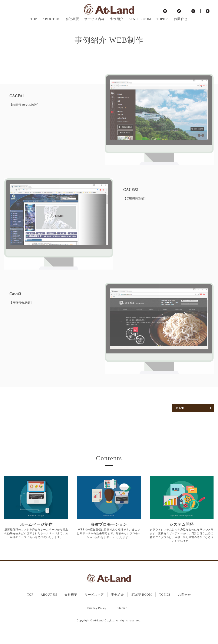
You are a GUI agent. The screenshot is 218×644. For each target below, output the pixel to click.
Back (180, 423)
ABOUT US (51, 25)
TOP (34, 25)
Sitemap (122, 623)
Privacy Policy (97, 623)
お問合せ (181, 25)
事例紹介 (117, 25)
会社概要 (72, 25)
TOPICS (163, 25)
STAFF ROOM (140, 25)
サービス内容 (95, 25)
